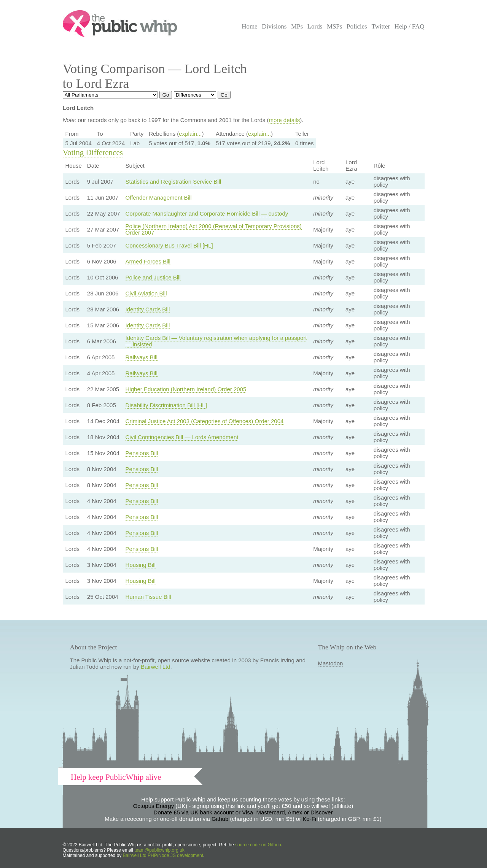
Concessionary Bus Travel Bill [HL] (169, 245)
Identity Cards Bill (148, 309)
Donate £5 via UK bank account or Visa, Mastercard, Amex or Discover (243, 812)
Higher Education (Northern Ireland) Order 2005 (186, 389)
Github (220, 819)
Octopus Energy (154, 806)
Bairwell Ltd (156, 667)
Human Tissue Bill (148, 597)
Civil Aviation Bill (146, 293)
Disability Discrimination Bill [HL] (166, 405)
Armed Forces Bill (148, 261)
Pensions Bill (142, 453)
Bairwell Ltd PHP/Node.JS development (163, 855)
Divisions (274, 26)
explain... (190, 134)
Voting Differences (93, 152)
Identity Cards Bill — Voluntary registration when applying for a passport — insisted (216, 341)
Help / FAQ (410, 26)
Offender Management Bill (159, 198)
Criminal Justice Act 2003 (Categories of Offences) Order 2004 (205, 421)
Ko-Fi (309, 819)
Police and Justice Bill (153, 277)
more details (284, 120)
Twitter (381, 26)
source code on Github (258, 845)
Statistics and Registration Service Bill (173, 182)
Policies (357, 26)
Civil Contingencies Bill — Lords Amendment (182, 437)
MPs (297, 26)
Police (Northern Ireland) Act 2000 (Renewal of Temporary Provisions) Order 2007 (214, 229)
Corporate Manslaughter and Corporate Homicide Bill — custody (207, 213)
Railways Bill (142, 357)
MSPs (335, 26)
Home (249, 26)
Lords (315, 26)
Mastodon (331, 663)
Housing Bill (141, 565)
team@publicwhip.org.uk (159, 850)
